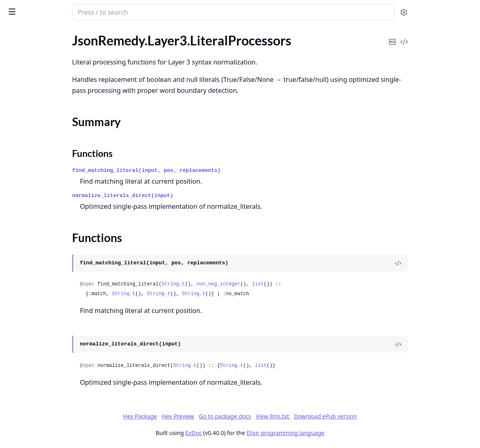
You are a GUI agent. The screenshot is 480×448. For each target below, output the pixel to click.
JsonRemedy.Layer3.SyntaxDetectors (58, 288)
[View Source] (446, 263)
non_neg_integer (292, 284)
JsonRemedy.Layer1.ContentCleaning (58, 85)
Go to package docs (286, 416)
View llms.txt (334, 416)
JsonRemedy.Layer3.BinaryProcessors (58, 107)
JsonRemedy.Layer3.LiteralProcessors (58, 184)
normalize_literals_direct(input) (196, 196)
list (332, 284)
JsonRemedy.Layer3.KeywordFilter (54, 173)
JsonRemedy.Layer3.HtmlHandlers (54, 162)
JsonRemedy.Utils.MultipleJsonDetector (58, 354)
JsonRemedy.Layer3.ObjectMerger (54, 222)
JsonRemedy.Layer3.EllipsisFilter (51, 140)
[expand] (113, 54)
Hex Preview (239, 416)
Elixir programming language (346, 433)
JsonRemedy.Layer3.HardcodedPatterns (58, 151)
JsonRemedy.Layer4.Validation (48, 321)
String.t (247, 284)
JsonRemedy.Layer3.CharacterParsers (58, 118)
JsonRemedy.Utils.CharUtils (45, 343)
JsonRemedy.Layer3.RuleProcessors (56, 277)
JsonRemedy (51, 9)
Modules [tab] (49, 35)
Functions (28, 208)
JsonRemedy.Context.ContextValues (57, 63)
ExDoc (255, 433)
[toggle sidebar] (111, 11)
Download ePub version (386, 416)
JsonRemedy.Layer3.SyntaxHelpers (54, 299)
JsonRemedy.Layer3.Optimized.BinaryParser (58, 233)
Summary (27, 198)
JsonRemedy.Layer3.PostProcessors (56, 255)
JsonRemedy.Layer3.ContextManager (58, 129)
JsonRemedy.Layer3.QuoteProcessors (58, 266)
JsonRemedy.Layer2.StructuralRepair (57, 96)
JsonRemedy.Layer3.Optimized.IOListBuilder (58, 244)
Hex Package (201, 416)
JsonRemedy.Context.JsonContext (54, 74)
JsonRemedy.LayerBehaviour (46, 332)
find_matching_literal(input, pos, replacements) (220, 170)
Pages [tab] (15, 35)
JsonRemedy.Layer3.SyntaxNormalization (58, 310)
